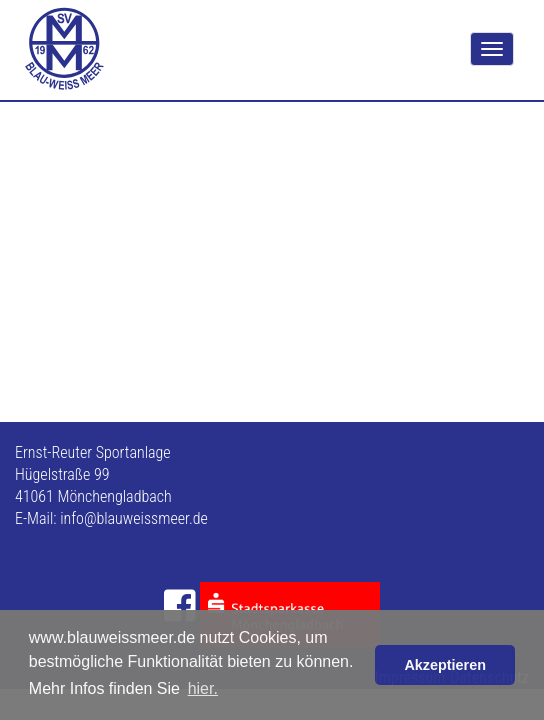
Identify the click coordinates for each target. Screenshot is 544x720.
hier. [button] (203, 688)
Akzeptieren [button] (445, 665)
